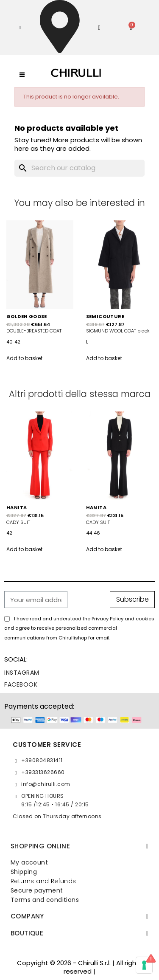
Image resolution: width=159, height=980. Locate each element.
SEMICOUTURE (105, 316)
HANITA (17, 507)
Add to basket (24, 358)
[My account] (99, 28)
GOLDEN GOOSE (27, 316)
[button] (20, 28)
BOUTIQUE (27, 933)
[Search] (80, 168)
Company (27, 916)
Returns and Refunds (43, 881)
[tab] (79, 846)
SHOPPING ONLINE (40, 846)
